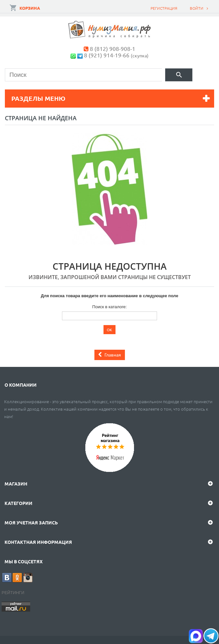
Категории (18, 503)
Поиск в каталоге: (109, 307)
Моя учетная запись (31, 522)
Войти (197, 8)
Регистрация (164, 8)
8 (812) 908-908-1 (113, 48)
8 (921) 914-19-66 (107, 55)
